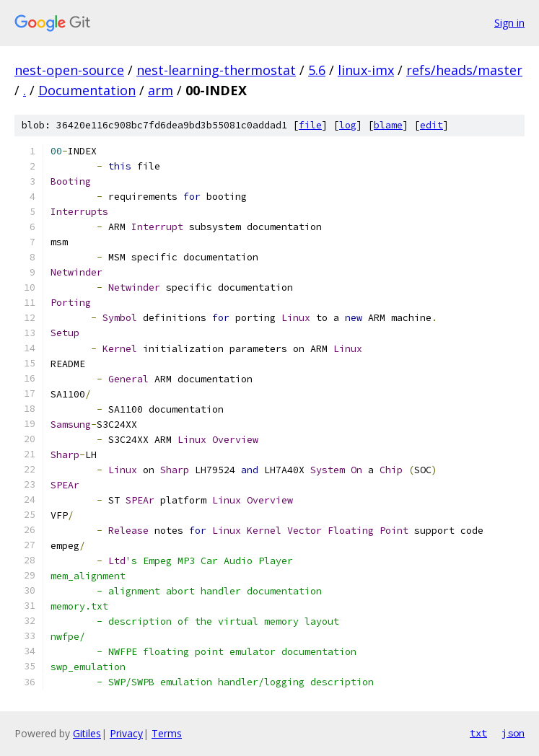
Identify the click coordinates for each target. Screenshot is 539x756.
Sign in (509, 23)
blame (388, 125)
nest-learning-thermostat (216, 70)
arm (161, 90)
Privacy (126, 733)
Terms (167, 733)
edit (431, 125)
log (348, 125)
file (310, 125)
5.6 (317, 70)
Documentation (87, 90)
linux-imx (366, 70)
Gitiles (87, 733)
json (513, 733)
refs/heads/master (464, 70)
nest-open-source (69, 70)
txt (478, 733)
